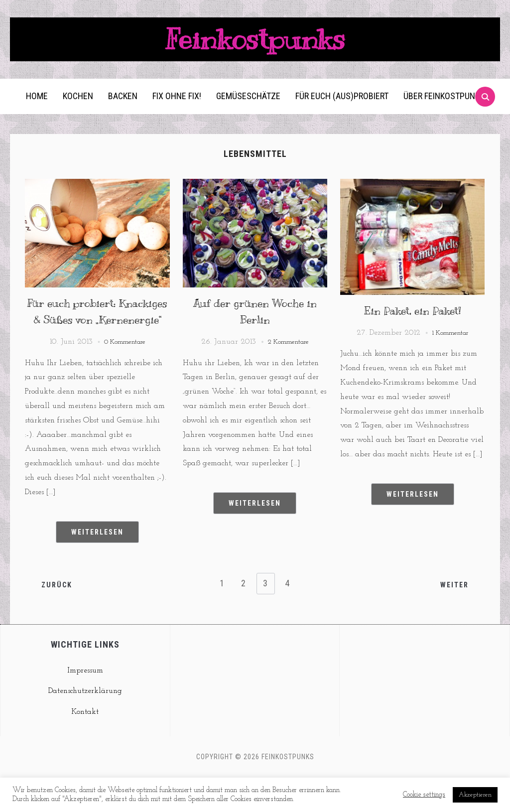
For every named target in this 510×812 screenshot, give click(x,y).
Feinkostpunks (255, 48)
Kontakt (85, 745)
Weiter (453, 617)
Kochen (78, 113)
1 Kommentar (450, 350)
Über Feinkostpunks (444, 113)
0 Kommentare (125, 375)
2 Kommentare (288, 359)
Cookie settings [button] (424, 795)
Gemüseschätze (248, 113)
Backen (123, 113)
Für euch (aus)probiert (342, 113)
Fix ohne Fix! (177, 113)
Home (37, 113)
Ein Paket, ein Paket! (412, 327)
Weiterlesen (97, 565)
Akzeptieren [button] (475, 795)
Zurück (58, 617)
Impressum (85, 704)
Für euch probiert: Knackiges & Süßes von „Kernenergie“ (97, 337)
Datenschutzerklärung (85, 725)
